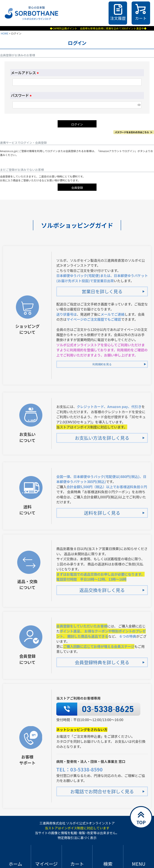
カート (141, 18)
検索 (108, 864)
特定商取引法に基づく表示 (77, 838)
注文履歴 (118, 18)
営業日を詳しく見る (102, 291)
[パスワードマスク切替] (139, 105)
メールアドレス (26, 73)
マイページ (46, 864)
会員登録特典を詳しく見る (102, 662)
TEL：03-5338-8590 (80, 769)
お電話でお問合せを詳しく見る (102, 791)
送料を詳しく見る (102, 513)
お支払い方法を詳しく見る (102, 438)
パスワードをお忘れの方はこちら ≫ (134, 132)
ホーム (15, 864)
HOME (5, 33)
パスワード (22, 95)
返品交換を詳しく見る (102, 590)
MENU (139, 864)
